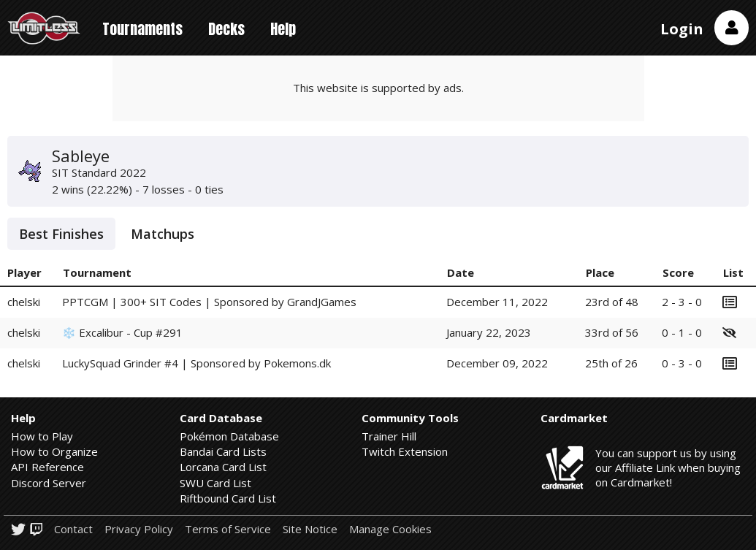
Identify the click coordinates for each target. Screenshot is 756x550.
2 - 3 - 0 (682, 302)
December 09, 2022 (497, 363)
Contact (73, 529)
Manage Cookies (390, 529)
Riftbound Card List (228, 498)
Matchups (163, 234)
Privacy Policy (139, 529)
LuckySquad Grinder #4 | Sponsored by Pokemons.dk (196, 363)
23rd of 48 (612, 302)
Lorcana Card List (223, 467)
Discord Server (49, 483)
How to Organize (54, 451)
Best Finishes (61, 234)
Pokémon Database (229, 436)
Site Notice (310, 529)
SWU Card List (215, 483)
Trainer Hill (389, 436)
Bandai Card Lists (223, 451)
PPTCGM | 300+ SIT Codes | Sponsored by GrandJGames (209, 302)
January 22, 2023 (489, 332)
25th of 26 (611, 363)
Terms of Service (228, 529)
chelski (24, 302)
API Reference (47, 467)
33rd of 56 (612, 332)
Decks (226, 29)
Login (682, 29)
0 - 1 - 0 (682, 332)
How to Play (42, 436)
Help (283, 29)
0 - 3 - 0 (682, 363)
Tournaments (142, 29)
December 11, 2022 (497, 302)
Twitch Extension (405, 451)
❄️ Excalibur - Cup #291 (122, 332)
